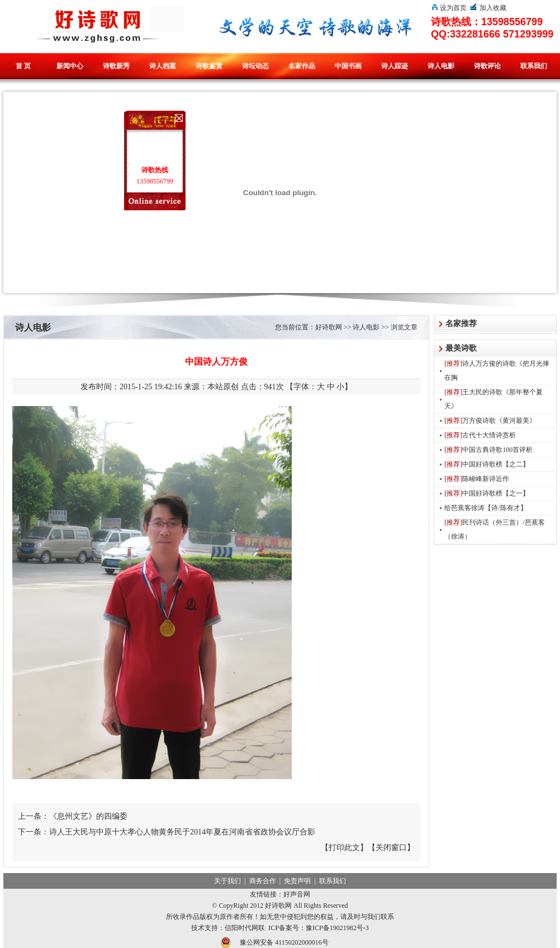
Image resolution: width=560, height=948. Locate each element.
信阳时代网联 (245, 928)
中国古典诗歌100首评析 (488, 450)
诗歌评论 (487, 66)
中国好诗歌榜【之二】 (487, 464)
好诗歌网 (329, 327)
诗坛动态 (255, 66)
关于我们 (227, 881)
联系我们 (534, 66)
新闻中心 (70, 66)
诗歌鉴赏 (209, 66)
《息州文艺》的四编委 (88, 816)
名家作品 (302, 66)
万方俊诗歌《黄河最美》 (490, 421)
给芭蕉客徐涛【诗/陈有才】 (485, 508)
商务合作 (263, 881)
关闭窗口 (391, 848)
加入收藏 (493, 8)
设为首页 (453, 8)
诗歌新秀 (116, 66)
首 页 (23, 66)
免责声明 (297, 881)
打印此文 (344, 848)
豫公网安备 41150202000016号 (284, 942)
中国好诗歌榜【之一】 (487, 493)
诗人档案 (163, 66)
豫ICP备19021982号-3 (337, 928)
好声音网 (297, 894)
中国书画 (348, 66)
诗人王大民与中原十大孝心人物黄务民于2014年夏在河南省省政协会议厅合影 (182, 832)
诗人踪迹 (395, 66)
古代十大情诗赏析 (480, 435)
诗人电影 (441, 66)
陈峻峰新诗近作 (477, 479)
